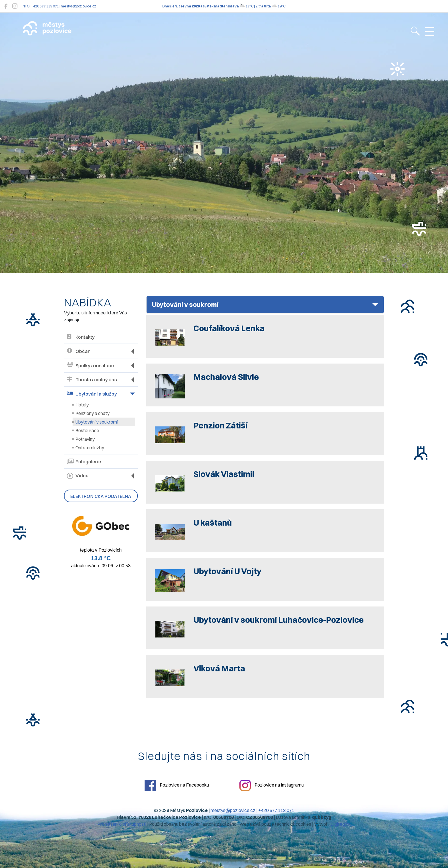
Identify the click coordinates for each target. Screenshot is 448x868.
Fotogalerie (84, 462)
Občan (79, 351)
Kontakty (81, 337)
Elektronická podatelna (101, 496)
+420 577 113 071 (276, 810)
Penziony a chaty (92, 413)
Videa (78, 476)
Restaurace (87, 430)
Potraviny (85, 439)
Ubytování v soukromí (97, 422)
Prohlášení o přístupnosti (122, 824)
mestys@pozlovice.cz (233, 810)
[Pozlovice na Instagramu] (15, 6)
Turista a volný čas (92, 380)
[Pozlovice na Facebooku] (6, 6)
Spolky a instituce (90, 365)
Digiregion (340, 824)
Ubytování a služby (92, 394)
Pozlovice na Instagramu (272, 785)
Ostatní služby (90, 448)
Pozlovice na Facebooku (177, 785)
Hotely (82, 405)
